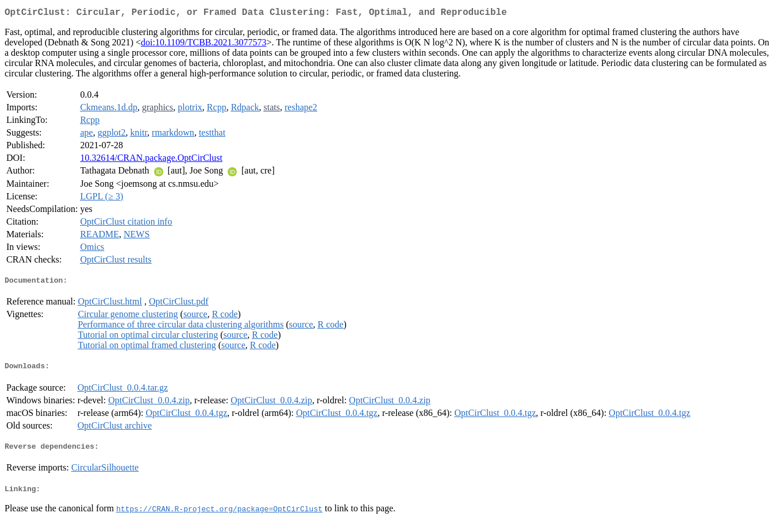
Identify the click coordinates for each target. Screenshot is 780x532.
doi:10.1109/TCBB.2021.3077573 (204, 45)
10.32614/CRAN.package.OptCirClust (151, 160)
